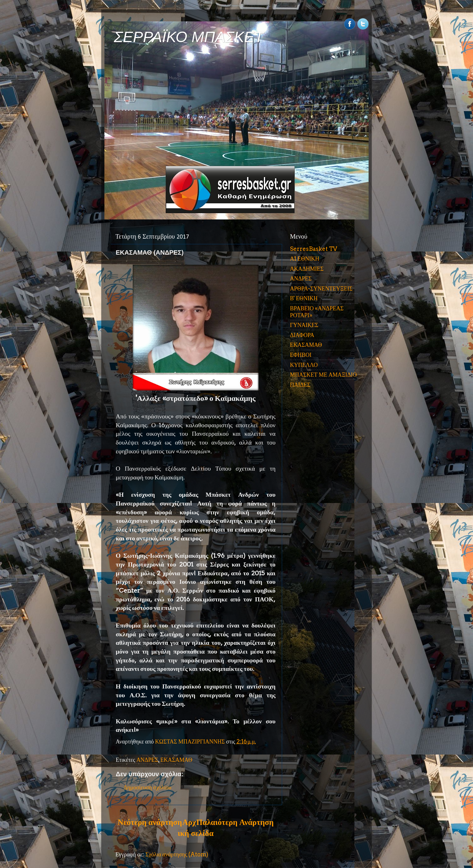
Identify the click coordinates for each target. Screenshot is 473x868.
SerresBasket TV (314, 249)
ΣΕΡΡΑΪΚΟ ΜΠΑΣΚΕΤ (189, 37)
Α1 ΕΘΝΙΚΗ (305, 259)
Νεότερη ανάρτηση (150, 822)
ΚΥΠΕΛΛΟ (304, 365)
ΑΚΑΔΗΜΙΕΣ (307, 269)
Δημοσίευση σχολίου (147, 787)
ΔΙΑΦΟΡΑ (302, 335)
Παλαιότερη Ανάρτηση (235, 822)
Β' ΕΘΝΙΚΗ (304, 298)
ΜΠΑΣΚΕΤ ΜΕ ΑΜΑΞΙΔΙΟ (323, 375)
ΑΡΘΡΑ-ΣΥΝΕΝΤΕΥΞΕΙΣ (321, 288)
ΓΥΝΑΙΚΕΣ (304, 325)
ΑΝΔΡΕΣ (147, 760)
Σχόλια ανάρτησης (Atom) (177, 854)
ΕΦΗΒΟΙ (301, 355)
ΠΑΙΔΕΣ (300, 385)
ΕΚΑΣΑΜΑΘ (176, 760)
